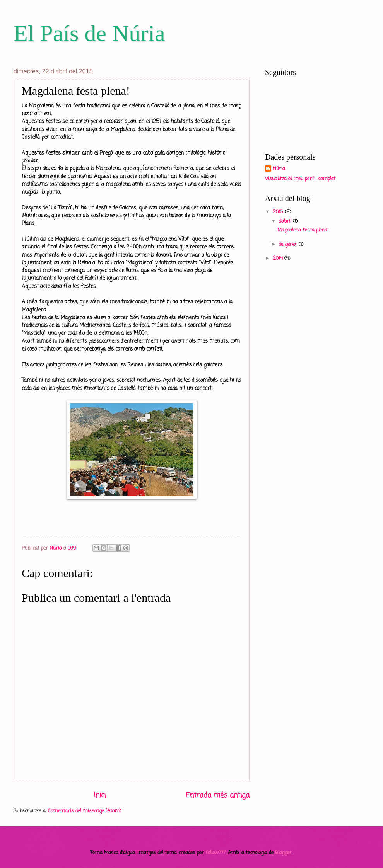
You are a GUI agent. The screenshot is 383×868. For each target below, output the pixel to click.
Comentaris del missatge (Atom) (85, 811)
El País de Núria (89, 33)
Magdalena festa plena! (303, 230)
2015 (279, 212)
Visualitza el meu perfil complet (300, 179)
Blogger (283, 853)
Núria (279, 169)
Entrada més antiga (218, 795)
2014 (279, 258)
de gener (289, 244)
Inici (100, 795)
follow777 (215, 853)
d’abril (286, 221)
